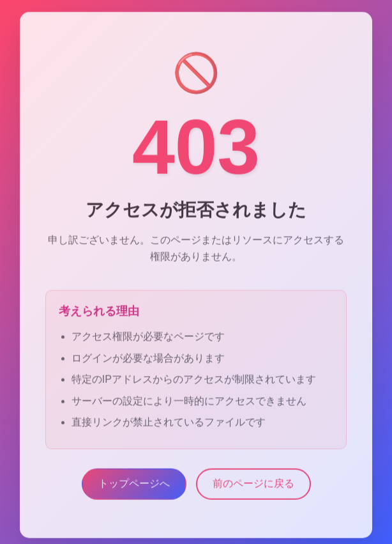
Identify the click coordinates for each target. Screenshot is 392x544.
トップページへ (134, 487)
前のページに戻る (253, 487)
